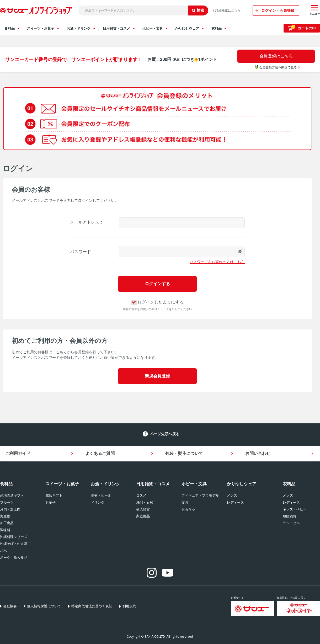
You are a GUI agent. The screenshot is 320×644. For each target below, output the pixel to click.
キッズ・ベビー (295, 509)
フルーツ (7, 502)
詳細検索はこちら (228, 10)
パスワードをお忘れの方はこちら (217, 262)
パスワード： (83, 252)
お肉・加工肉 (10, 509)
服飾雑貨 (290, 516)
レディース (235, 502)
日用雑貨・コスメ (153, 484)
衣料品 (289, 484)
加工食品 (7, 523)
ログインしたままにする (158, 302)
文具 (185, 502)
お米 (3, 550)
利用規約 (129, 606)
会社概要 (10, 606)
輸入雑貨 (143, 509)
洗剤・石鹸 (145, 502)
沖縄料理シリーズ (14, 537)
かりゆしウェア (242, 484)
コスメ (141, 495)
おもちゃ (188, 509)
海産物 (5, 516)
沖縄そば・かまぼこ (15, 544)
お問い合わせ (258, 453)
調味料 (5, 530)
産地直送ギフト (12, 495)
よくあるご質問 (100, 453)
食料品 (6, 484)
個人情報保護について (44, 606)
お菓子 (50, 502)
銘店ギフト (54, 495)
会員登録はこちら (276, 56)
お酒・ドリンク (105, 484)
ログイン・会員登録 (278, 10)
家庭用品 (143, 516)
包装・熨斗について (184, 453)
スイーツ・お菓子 (62, 484)
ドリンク (98, 502)
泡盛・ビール (101, 495)
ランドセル (291, 523)
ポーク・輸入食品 (14, 558)
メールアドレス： (87, 222)
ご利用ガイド (18, 453)
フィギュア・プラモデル (200, 495)
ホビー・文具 (194, 484)
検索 (198, 10)
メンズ (232, 495)
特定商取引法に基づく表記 (92, 606)
